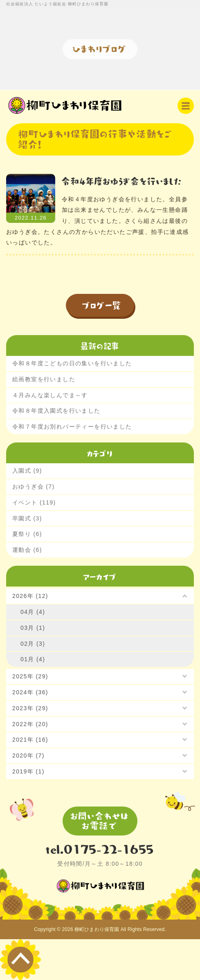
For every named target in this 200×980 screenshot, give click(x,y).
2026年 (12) (30, 596)
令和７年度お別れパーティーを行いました (72, 427)
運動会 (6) (27, 550)
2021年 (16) (30, 740)
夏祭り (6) (27, 534)
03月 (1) (33, 628)
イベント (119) (34, 502)
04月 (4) (33, 612)
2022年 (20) (30, 724)
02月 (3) (33, 644)
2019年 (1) (28, 771)
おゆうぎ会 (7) (34, 487)
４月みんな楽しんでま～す (50, 395)
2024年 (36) (30, 692)
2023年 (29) (30, 708)
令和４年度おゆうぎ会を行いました (122, 181)
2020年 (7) (28, 756)
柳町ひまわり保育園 (97, 929)
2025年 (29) (30, 676)
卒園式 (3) (27, 518)
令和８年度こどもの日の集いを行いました (72, 363)
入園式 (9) (27, 471)
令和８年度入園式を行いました (56, 411)
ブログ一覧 (102, 305)
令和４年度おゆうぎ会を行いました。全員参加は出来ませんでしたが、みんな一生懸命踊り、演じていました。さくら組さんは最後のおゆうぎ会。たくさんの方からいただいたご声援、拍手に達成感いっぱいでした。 (98, 221)
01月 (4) (33, 659)
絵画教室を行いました (44, 379)
